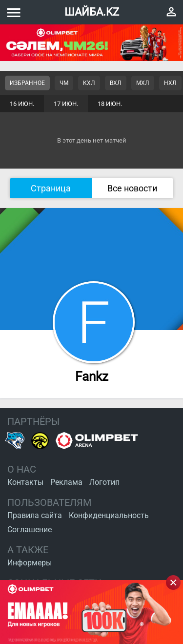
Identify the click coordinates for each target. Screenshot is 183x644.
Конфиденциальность (109, 515)
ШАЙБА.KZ (92, 12)
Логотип (104, 482)
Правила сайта (35, 515)
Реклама (66, 482)
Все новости (132, 188)
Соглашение (30, 530)
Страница (51, 188)
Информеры (30, 563)
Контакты (25, 482)
